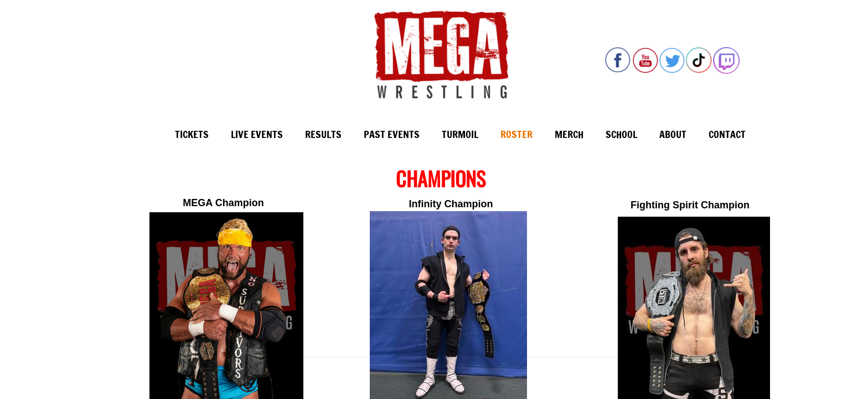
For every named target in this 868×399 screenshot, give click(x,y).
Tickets (192, 134)
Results (323, 134)
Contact (727, 134)
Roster (516, 134)
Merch (569, 134)
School (621, 134)
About (673, 134)
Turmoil (460, 134)
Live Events (257, 134)
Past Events (392, 134)
